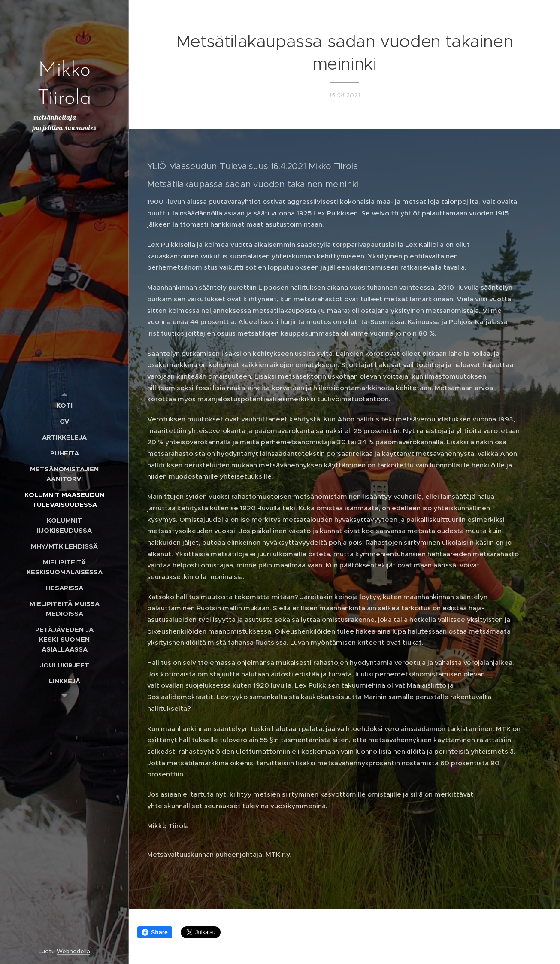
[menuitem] (64, 405)
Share (155, 932)
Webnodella (73, 951)
